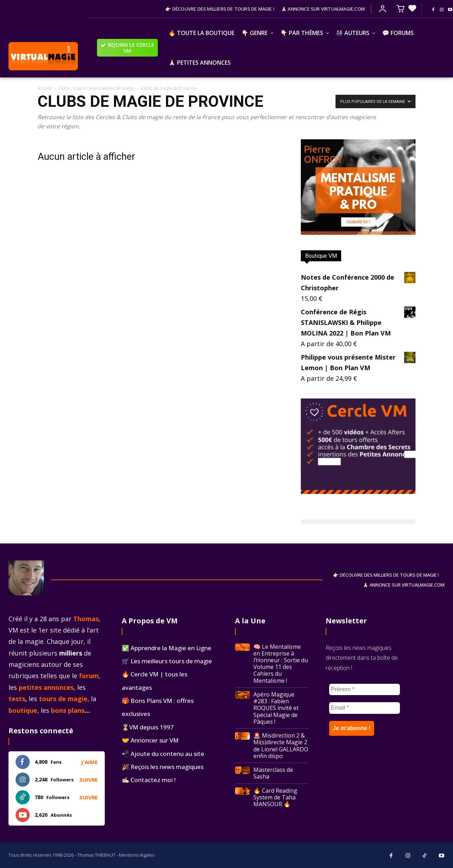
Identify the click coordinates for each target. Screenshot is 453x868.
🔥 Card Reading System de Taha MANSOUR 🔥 (275, 797)
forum (89, 676)
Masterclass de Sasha (273, 773)
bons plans (68, 710)
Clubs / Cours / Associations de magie (96, 88)
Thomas (86, 619)
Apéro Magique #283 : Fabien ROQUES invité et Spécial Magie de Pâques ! (276, 708)
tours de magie (63, 699)
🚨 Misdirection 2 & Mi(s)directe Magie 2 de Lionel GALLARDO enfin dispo (281, 746)
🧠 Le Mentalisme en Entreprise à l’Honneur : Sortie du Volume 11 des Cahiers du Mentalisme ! (281, 664)
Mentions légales (137, 855)
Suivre (88, 780)
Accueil (45, 88)
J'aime (89, 762)
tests (17, 699)
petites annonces (46, 687)
